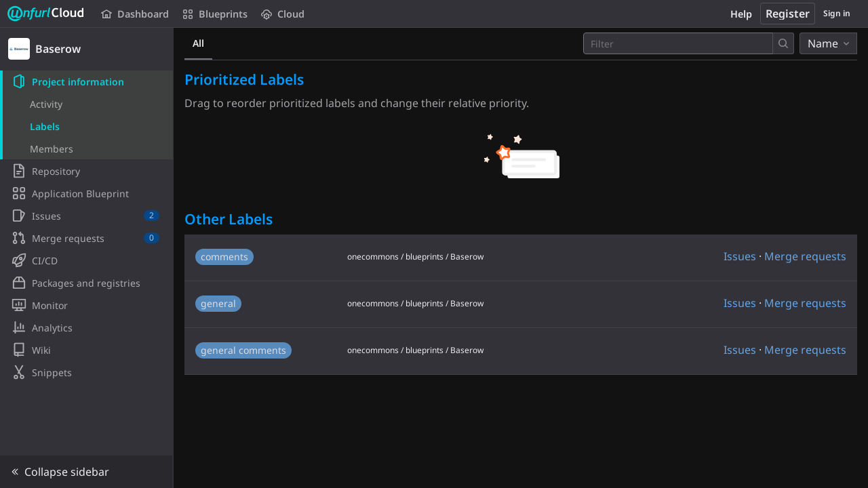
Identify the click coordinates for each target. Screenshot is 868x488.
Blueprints (215, 14)
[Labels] (86, 126)
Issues (740, 256)
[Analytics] (86, 327)
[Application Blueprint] (86, 193)
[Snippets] (86, 372)
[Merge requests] (86, 238)
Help (741, 14)
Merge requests (805, 256)
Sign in (837, 13)
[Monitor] (86, 305)
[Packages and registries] (86, 283)
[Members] (86, 148)
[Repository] (86, 171)
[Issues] (86, 216)
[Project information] (86, 81)
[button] (86, 472)
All (198, 43)
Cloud (283, 14)
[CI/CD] (86, 260)
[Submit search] (783, 43)
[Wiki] (86, 350)
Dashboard (135, 14)
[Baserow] (87, 49)
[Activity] (86, 104)
